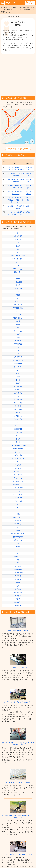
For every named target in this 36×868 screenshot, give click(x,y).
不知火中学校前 (18, 537)
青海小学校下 (18, 367)
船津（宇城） (18, 419)
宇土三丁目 (18, 282)
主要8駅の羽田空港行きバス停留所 (18, 782)
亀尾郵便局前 (18, 236)
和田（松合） (18, 331)
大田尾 (18, 324)
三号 (18, 586)
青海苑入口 (18, 364)
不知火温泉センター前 (18, 534)
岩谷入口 (18, 426)
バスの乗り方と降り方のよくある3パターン (18, 702)
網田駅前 (18, 468)
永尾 (18, 507)
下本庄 (18, 380)
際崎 (18, 504)
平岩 (18, 252)
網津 (18, 550)
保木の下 (18, 315)
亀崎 (18, 233)
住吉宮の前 (18, 409)
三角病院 (18, 576)
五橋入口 (18, 249)
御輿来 (18, 295)
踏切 (18, 560)
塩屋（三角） (18, 540)
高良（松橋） (18, 400)
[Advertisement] (18, 74)
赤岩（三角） (18, 387)
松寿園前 (18, 390)
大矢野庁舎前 (18, 357)
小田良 (18, 530)
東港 (18, 422)
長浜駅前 (18, 596)
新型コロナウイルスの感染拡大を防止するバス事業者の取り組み (18, 744)
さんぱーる (18, 416)
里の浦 (18, 246)
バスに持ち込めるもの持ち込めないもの (18, 854)
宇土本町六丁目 (18, 485)
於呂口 (18, 436)
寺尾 (18, 328)
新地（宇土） (18, 305)
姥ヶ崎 (18, 491)
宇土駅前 (18, 465)
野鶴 (18, 514)
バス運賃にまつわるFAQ (18, 667)
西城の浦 (18, 341)
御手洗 (18, 262)
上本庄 (18, 373)
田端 (18, 354)
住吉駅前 (18, 406)
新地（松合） (18, 478)
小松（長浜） (18, 498)
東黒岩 (18, 383)
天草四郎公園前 (18, 308)
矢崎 (18, 527)
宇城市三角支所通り (18, 449)
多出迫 (18, 583)
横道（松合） (18, 592)
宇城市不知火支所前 (18, 256)
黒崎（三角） (18, 432)
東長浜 (18, 439)
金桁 (18, 377)
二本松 (18, 543)
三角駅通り (18, 556)
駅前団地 (18, 521)
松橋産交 (18, 606)
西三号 (18, 337)
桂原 (18, 462)
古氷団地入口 (18, 589)
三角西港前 (18, 570)
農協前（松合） (18, 318)
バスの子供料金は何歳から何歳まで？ (18, 631)
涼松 (18, 292)
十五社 (18, 413)
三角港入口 (18, 429)
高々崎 (18, 442)
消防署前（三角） (18, 259)
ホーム (4, 16)
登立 (18, 370)
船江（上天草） (18, 494)
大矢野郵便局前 (18, 360)
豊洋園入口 (18, 344)
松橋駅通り (18, 602)
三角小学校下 (18, 566)
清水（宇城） (18, 403)
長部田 (18, 599)
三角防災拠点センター (18, 458)
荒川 (18, 351)
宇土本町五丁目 (18, 481)
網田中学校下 (18, 471)
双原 (18, 511)
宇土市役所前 (18, 475)
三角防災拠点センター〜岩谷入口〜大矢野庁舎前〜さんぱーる (16, 200)
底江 (18, 298)
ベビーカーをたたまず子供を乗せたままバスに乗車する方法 (18, 816)
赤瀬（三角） (18, 393)
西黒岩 (18, 334)
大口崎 (18, 279)
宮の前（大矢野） (18, 288)
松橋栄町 (18, 553)
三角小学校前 (18, 488)
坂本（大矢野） (18, 517)
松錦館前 (18, 239)
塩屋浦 (18, 547)
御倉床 (18, 285)
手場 (18, 347)
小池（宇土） (18, 501)
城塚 (18, 396)
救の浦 (18, 311)
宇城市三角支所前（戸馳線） (18, 445)
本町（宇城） (18, 455)
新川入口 (18, 452)
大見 (18, 266)
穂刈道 (18, 321)
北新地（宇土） (18, 272)
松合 (18, 243)
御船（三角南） (18, 269)
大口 (18, 275)
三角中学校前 (18, 573)
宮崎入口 (18, 302)
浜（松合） (18, 524)
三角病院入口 (18, 579)
